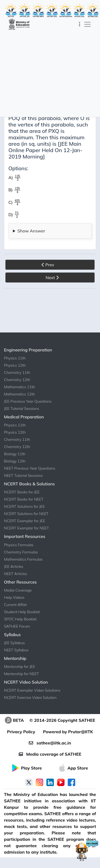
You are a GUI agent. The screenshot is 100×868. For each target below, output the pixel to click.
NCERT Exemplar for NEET (26, 528)
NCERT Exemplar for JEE (25, 521)
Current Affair (15, 605)
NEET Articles (15, 574)
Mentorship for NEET (21, 674)
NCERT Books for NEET (24, 499)
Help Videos (14, 597)
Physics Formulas (19, 545)
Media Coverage (18, 590)
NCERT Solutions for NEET (26, 514)
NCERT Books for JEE (22, 492)
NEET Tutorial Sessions (23, 475)
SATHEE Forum (17, 626)
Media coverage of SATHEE (50, 754)
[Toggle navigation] (80, 24)
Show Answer (31, 231)
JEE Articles (14, 566)
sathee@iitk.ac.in (50, 743)
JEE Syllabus (14, 643)
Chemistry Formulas (21, 552)
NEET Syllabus (16, 650)
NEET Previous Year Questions (30, 468)
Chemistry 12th (17, 380)
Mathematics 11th (19, 387)
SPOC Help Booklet (20, 619)
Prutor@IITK (81, 732)
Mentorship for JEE (19, 667)
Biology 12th (15, 461)
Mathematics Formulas (23, 559)
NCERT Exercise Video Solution (30, 697)
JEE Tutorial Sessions (21, 409)
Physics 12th (15, 365)
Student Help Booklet (22, 612)
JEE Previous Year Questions (28, 401)
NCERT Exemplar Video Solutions (32, 690)
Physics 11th (15, 358)
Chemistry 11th (17, 372)
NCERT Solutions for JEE (24, 506)
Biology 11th (15, 454)
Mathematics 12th (19, 394)
